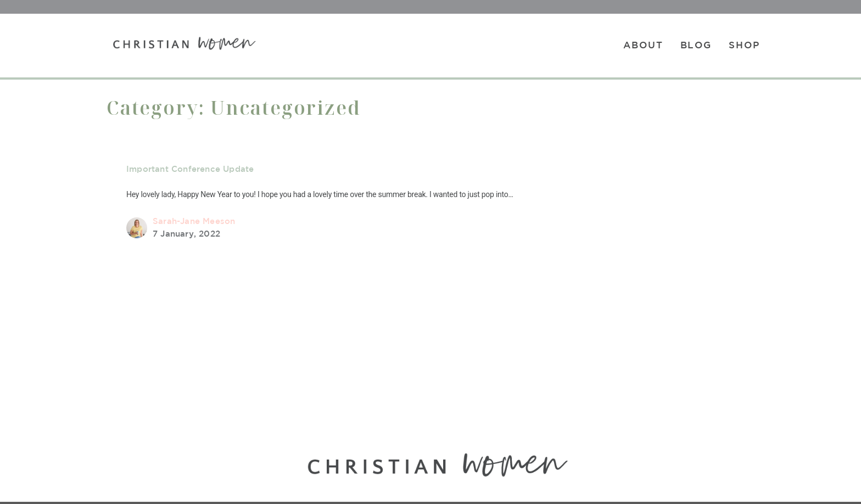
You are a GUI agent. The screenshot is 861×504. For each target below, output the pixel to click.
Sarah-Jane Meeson (194, 221)
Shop (744, 45)
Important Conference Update (190, 169)
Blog (696, 45)
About (643, 45)
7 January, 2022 (186, 234)
